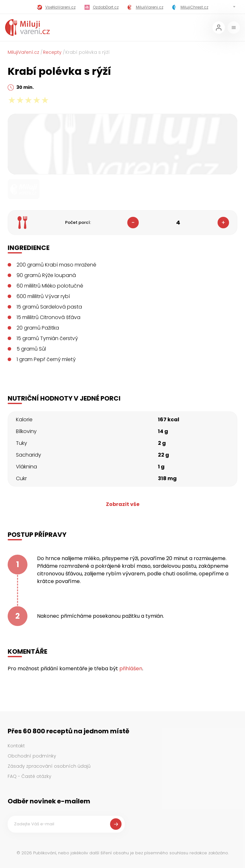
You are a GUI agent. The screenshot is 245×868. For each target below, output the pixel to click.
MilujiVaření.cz (23, 52)
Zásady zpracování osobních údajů (49, 766)
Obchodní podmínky (32, 756)
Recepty (52, 52)
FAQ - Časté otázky (30, 776)
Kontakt (16, 746)
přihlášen (131, 669)
